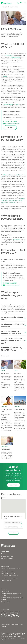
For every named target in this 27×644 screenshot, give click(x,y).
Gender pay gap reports (7, 556)
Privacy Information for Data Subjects (10, 569)
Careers (3, 554)
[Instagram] (14, 615)
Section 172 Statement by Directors (10, 578)
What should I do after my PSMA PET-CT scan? (13, 349)
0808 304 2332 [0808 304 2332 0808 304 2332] (11, 122)
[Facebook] (3, 615)
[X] (7, 615)
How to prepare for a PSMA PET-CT (13, 318)
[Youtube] (17, 615)
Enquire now (10, 128)
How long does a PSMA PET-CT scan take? (13, 325)
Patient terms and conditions (8, 573)
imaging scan (9, 55)
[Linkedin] (10, 615)
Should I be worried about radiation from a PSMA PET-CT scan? (13, 341)
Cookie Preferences (6, 580)
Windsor (6, 104)
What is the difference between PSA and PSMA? (13, 332)
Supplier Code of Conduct (8, 571)
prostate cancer (15, 57)
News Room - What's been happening (11, 612)
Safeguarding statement (7, 558)
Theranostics (12, 202)
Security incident (5, 602)
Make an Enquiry (5, 591)
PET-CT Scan (4, 7)
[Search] (21, 3)
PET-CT (5, 76)
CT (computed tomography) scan (13, 175)
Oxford (11, 104)
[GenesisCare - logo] (6, 3)
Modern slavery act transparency (9, 576)
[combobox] (13, 523)
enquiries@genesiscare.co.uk (12, 124)
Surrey (17, 104)
